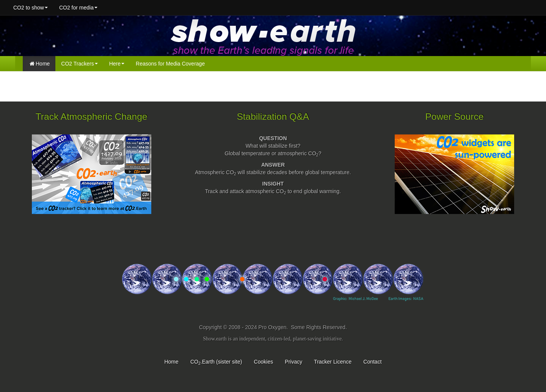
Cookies (264, 362)
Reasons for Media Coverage (170, 64)
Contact (372, 362)
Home (40, 64)
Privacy (293, 362)
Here (117, 64)
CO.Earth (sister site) (216, 362)
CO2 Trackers (79, 64)
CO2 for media (78, 8)
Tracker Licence (333, 362)
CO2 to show (31, 8)
